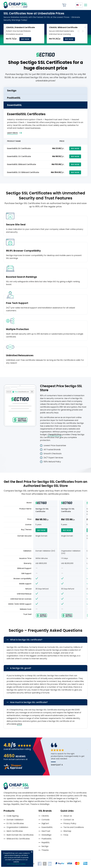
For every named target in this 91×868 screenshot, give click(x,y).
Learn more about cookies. (16, 864)
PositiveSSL (47, 839)
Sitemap (67, 831)
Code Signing (13, 816)
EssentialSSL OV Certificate (19, 156)
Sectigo (45, 846)
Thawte (45, 850)
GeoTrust (46, 831)
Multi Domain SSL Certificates (20, 835)
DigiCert (45, 823)
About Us (68, 816)
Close (32, 852)
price (19, 724)
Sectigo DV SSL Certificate (42, 510)
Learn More (12, 133)
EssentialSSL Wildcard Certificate (22, 164)
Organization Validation (17, 827)
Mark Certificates (15, 831)
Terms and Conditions (74, 827)
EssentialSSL (47, 827)
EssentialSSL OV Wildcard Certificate (23, 172)
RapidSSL (46, 842)
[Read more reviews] (13, 769)
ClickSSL (45, 816)
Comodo (45, 820)
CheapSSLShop (55, 435)
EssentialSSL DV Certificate (19, 148)
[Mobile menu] (86, 5)
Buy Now (25, 39)
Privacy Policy (70, 823)
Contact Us (69, 820)
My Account (71, 5)
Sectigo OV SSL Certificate (68, 510)
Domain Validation (15, 820)
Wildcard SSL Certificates (18, 839)
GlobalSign (46, 835)
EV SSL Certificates (15, 823)
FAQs (66, 835)
